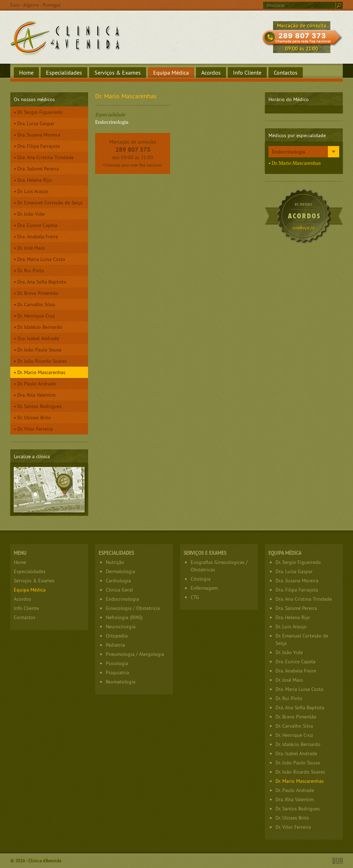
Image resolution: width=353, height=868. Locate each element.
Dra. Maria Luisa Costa (41, 259)
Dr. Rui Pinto (31, 270)
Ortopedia (117, 636)
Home (26, 72)
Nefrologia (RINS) (124, 617)
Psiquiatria (117, 672)
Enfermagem (204, 588)
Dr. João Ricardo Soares (42, 361)
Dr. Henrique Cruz (36, 316)
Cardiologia (118, 581)
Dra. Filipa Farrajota (39, 146)
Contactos (286, 72)
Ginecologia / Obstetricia (133, 608)
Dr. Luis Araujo (33, 191)
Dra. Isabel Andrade (38, 338)
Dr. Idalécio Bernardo (40, 327)
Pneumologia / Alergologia (135, 654)
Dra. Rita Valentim (36, 395)
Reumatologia (121, 682)
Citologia (201, 579)
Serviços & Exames (118, 72)
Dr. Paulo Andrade (37, 384)
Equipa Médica (171, 72)
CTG (195, 597)
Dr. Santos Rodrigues (39, 406)
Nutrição (115, 562)
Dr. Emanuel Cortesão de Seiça (50, 203)
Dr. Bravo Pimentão (38, 293)
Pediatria (115, 645)
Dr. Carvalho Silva (36, 304)
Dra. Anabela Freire (38, 237)
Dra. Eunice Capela (37, 225)
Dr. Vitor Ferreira (35, 429)
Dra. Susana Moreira (39, 135)
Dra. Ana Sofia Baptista (42, 282)
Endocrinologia (289, 152)
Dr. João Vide (31, 214)
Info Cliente (247, 72)
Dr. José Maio (31, 248)
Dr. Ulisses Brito (34, 418)
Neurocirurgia (121, 627)
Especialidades (64, 72)
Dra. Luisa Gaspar (36, 123)
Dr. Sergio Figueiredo (40, 112)
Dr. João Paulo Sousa (39, 350)
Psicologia (117, 663)
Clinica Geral (119, 590)
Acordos (211, 72)
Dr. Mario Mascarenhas (41, 372)
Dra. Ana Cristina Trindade (45, 157)
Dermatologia (120, 571)
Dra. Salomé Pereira (38, 169)
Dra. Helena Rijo (34, 180)
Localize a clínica (49, 490)
